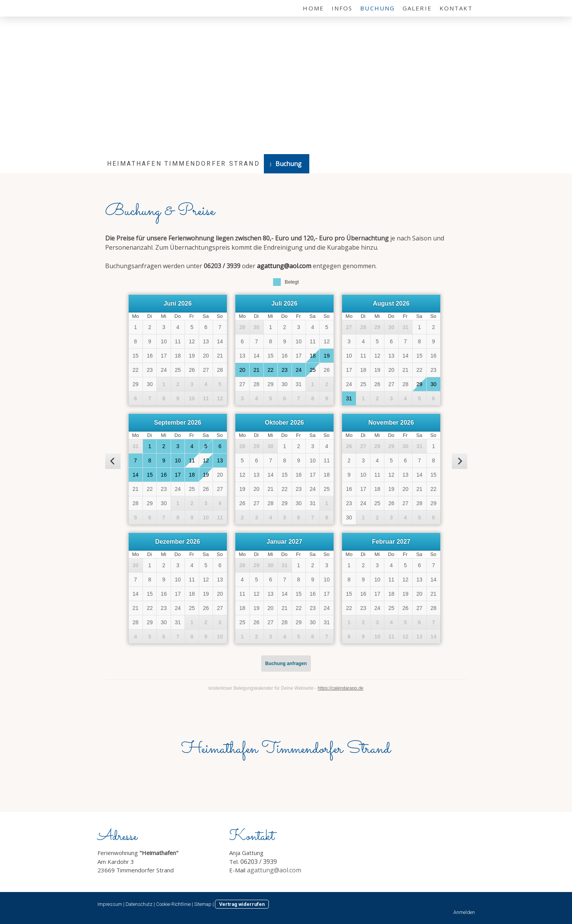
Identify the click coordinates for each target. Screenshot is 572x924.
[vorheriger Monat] (113, 461)
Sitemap (203, 904)
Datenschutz (139, 904)
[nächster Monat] (460, 461)
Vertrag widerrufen (242, 904)
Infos (342, 8)
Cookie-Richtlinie (173, 904)
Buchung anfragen (286, 664)
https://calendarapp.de (341, 688)
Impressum (110, 904)
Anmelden (464, 912)
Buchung (377, 8)
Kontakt (456, 8)
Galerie (417, 8)
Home (313, 8)
